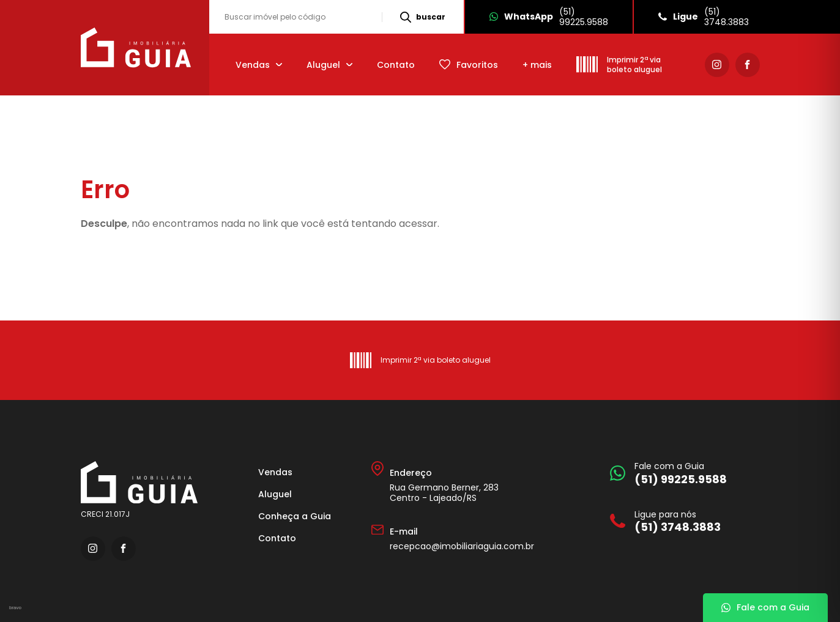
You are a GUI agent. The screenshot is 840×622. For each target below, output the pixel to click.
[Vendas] (259, 65)
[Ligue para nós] (682, 521)
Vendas (275, 472)
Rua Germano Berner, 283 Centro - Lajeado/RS (444, 493)
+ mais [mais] (537, 65)
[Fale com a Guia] (682, 473)
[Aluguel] (329, 65)
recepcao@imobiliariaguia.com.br (462, 546)
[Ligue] (703, 17)
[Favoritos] (469, 65)
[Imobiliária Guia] (137, 48)
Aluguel (275, 494)
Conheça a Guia (295, 516)
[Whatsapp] (548, 17)
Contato (396, 65)
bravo (15, 608)
